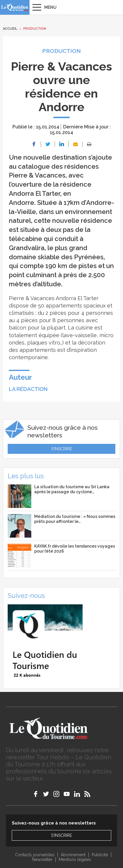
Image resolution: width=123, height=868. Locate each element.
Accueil (10, 29)
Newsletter (42, 859)
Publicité (100, 855)
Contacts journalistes (35, 855)
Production (35, 29)
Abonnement (73, 855)
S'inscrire (61, 449)
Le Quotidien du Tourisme (15, 7)
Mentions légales (75, 859)
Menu (50, 7)
